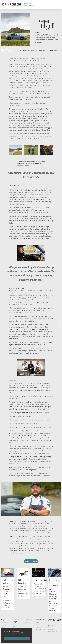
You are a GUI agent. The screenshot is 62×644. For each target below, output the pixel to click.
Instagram (39, 625)
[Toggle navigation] (59, 4)
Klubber (15, 624)
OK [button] (17, 639)
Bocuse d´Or (13, 521)
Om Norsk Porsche (52, 632)
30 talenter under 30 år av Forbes (36, 71)
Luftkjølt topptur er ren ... (29, 625)
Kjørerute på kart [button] (31, 561)
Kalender (15, 627)
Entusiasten (5, 623)
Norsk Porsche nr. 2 (32, 50)
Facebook (39, 623)
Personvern (51, 628)
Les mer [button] (6, 635)
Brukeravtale (51, 630)
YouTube (39, 627)
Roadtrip (4, 625)
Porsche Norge (41, 629)
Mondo (24, 297)
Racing (3, 627)
